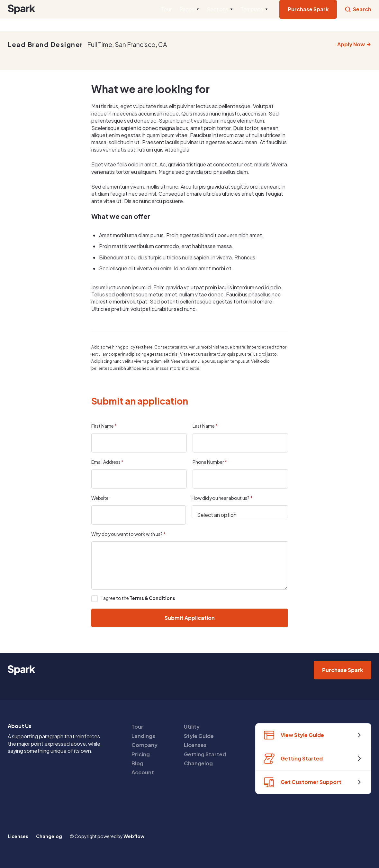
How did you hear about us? (222, 498)
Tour (166, 9)
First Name (104, 426)
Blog (137, 763)
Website (100, 498)
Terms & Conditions (152, 598)
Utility (192, 727)
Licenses (195, 745)
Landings (143, 736)
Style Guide (199, 736)
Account (143, 772)
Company (144, 745)
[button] (189, 9)
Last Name (205, 426)
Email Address (107, 462)
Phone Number (210, 462)
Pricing (141, 754)
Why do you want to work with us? (128, 534)
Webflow (134, 836)
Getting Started (205, 754)
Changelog (198, 763)
